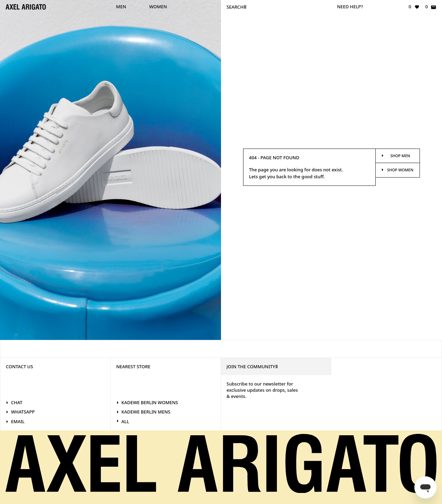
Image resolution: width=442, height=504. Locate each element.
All (123, 421)
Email (15, 421)
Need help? (350, 7)
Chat (14, 402)
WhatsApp (20, 412)
